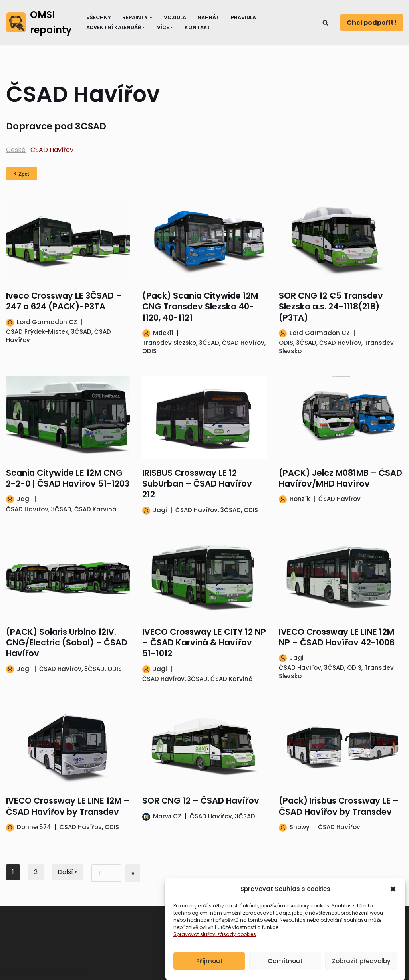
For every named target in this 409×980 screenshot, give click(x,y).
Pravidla (243, 17)
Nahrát (208, 17)
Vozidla (175, 17)
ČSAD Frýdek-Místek (37, 332)
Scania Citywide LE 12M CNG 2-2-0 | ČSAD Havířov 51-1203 (68, 478)
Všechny (99, 17)
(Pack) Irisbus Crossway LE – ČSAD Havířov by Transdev (339, 806)
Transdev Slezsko (169, 343)
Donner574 (34, 827)
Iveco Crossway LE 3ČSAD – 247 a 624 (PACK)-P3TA (64, 301)
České (16, 150)
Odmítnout (285, 971)
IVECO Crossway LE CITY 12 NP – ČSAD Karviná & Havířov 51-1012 (204, 643)
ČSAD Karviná (95, 509)
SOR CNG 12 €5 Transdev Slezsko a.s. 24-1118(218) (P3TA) (331, 307)
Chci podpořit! (372, 23)
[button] (393, 899)
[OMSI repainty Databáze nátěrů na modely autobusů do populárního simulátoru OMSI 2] (39, 23)
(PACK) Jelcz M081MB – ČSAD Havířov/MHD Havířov (341, 478)
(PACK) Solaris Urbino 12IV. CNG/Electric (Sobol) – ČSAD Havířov (67, 643)
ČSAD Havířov (243, 343)
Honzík (300, 499)
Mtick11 (163, 333)
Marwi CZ (167, 816)
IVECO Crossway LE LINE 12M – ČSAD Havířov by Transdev (68, 806)
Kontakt (198, 27)
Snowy (300, 827)
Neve (14, 970)
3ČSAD (81, 332)
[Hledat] (325, 23)
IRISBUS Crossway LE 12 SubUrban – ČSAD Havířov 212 (197, 484)
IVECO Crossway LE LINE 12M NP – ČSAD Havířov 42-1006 (337, 637)
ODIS (149, 351)
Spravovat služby (194, 944)
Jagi (24, 499)
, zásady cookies (236, 944)
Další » (68, 872)
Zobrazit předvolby (361, 971)
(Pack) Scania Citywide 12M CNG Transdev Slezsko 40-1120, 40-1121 (200, 307)
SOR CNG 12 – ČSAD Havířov (201, 801)
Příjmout (209, 971)
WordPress (68, 970)
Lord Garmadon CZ (47, 322)
